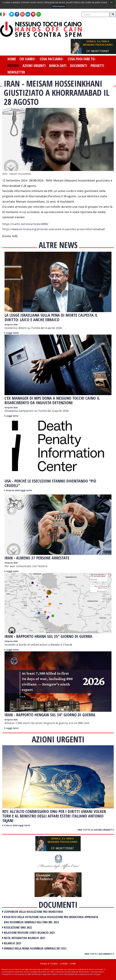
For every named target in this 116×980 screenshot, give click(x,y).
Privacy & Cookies (49, 964)
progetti (97, 66)
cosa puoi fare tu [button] (82, 59)
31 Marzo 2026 (10, 825)
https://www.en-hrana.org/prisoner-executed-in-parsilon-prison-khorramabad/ (54, 229)
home (12, 59)
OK (111, 2)
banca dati (58, 66)
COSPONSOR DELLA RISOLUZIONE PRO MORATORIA (33, 912)
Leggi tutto (12, 333)
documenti (79, 66)
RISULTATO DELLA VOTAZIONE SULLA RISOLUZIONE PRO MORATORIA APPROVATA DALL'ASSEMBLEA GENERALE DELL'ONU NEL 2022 (51, 920)
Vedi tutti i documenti (99, 954)
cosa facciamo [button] (52, 59)
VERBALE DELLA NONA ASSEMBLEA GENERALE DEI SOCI (35, 948)
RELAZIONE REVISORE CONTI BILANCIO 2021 (29, 933)
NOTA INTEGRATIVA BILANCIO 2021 (25, 938)
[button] (4, 14)
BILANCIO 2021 (13, 943)
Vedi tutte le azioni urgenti (96, 830)
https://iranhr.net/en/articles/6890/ (25, 224)
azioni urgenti (34, 66)
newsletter (16, 72)
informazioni (59, 6)
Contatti (64, 964)
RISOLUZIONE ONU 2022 (18, 927)
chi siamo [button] (28, 59)
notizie (13, 66)
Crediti (73, 964)
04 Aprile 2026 (11, 325)
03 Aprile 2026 (11, 720)
